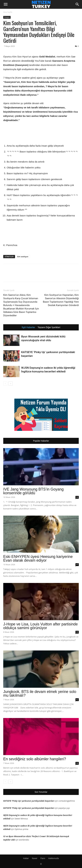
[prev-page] (5, 384)
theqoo (7, 17)
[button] (6, 4)
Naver (35, 858)
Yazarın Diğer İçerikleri (49, 327)
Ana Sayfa (8, 12)
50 (77, 497)
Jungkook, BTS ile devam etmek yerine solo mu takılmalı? (40, 694)
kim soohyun (23, 256)
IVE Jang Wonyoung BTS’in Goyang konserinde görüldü (33, 491)
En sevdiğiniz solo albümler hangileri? (35, 759)
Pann (43, 858)
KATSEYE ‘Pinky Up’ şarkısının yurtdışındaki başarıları (29, 801)
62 (77, 700)
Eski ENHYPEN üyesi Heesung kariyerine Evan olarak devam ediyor (38, 558)
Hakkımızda (54, 858)
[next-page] (11, 384)
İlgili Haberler (28, 327)
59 (77, 632)
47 (77, 565)
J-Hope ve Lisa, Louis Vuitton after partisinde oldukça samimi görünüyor (41, 626)
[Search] (77, 4)
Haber (26, 858)
